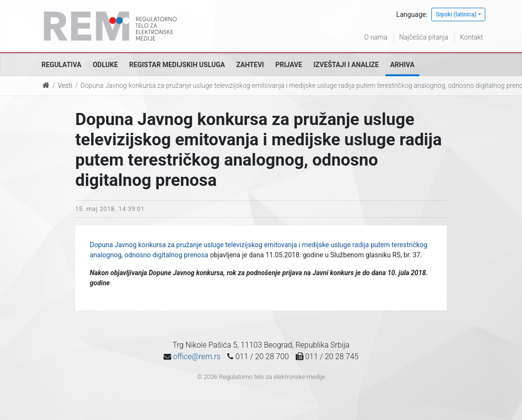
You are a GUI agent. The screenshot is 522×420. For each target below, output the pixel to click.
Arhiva (402, 65)
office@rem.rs (197, 357)
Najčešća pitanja (424, 37)
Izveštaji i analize (346, 65)
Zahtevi (250, 65)
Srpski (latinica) (456, 14)
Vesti (65, 85)
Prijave (289, 65)
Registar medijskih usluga (177, 65)
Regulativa (62, 65)
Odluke (105, 65)
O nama (376, 37)
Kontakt (471, 37)
